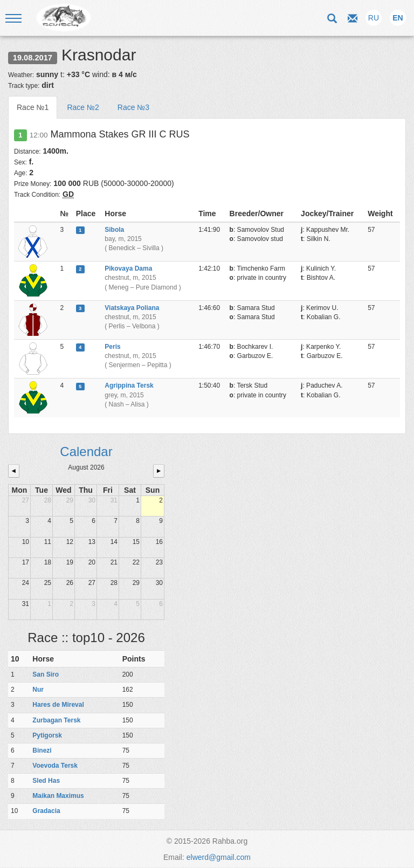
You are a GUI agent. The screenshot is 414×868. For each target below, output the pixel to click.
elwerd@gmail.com (219, 857)
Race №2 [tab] (83, 107)
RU (374, 18)
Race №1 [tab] (33, 107)
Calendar (86, 452)
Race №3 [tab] (133, 107)
